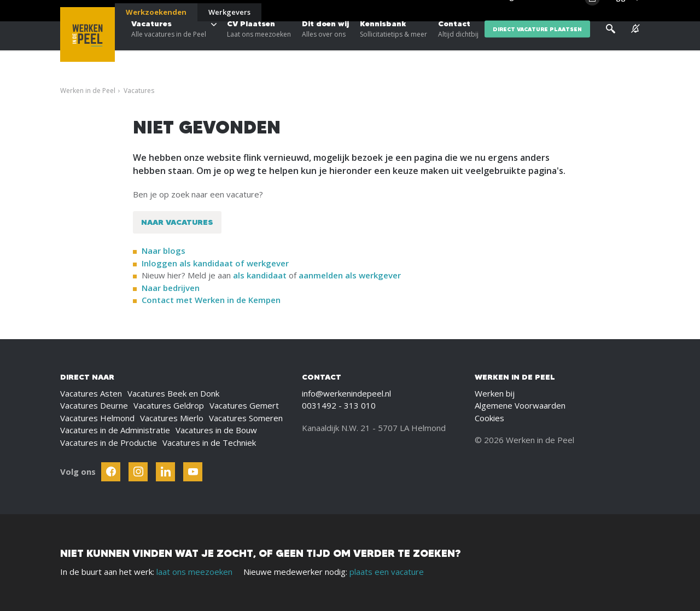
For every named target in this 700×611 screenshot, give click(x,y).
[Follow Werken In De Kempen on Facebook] (111, 472)
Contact (458, 44)
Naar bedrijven (172, 288)
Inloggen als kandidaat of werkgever (215, 263)
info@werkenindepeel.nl (346, 393)
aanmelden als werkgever (350, 275)
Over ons (541, 11)
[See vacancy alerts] (635, 43)
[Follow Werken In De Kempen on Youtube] (193, 472)
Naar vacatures (177, 222)
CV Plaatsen (259, 44)
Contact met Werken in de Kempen (211, 300)
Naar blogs (164, 251)
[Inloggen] (612, 12)
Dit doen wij (325, 44)
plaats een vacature (387, 572)
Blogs (508, 11)
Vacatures (169, 44)
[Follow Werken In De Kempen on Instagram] (138, 472)
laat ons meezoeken (194, 572)
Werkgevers (229, 12)
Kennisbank (393, 44)
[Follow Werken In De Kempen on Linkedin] (165, 472)
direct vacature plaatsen (537, 43)
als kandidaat (260, 275)
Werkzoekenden (156, 12)
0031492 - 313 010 (339, 405)
